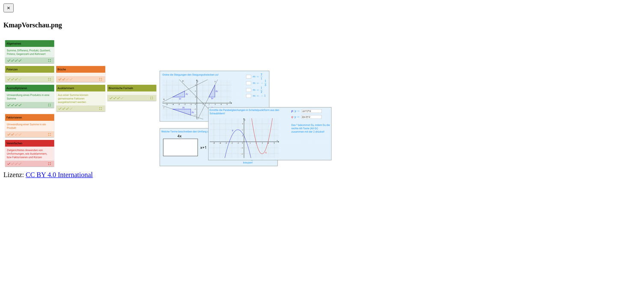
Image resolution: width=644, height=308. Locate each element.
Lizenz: (14, 175)
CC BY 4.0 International (59, 175)
